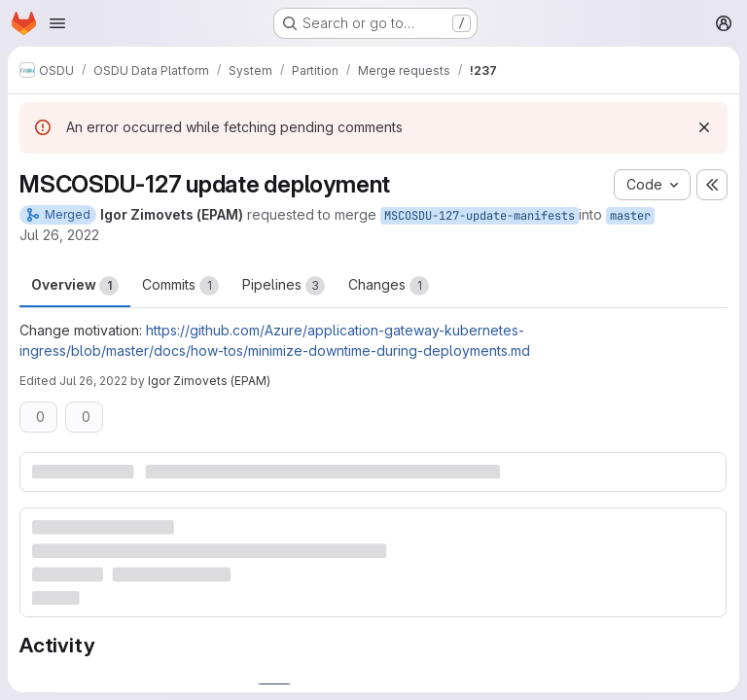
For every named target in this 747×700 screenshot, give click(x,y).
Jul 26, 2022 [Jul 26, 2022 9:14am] (59, 235)
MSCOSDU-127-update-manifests (480, 216)
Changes (389, 286)
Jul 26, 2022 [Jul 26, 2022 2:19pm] (93, 381)
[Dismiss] (704, 127)
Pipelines (284, 286)
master (630, 216)
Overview (75, 286)
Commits (180, 286)
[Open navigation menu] (57, 23)
